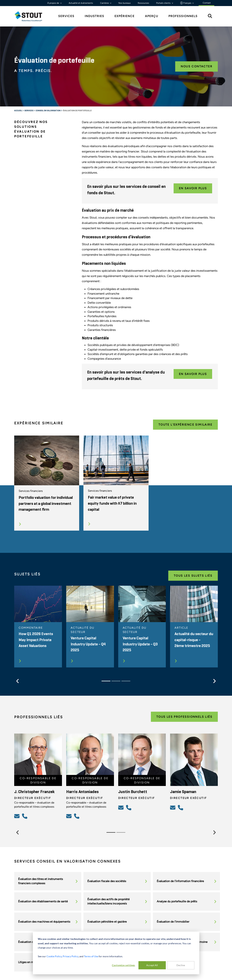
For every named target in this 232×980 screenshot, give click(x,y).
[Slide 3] (126, 681)
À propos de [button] (54, 3)
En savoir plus (193, 188)
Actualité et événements (81, 3)
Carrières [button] (105, 3)
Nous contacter (196, 66)
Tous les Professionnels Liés (184, 717)
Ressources (143, 3)
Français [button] (186, 3)
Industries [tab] (94, 16)
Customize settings (123, 965)
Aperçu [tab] (152, 16)
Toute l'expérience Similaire (185, 425)
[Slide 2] (116, 681)
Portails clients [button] (164, 3)
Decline (181, 965)
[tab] (31, 16)
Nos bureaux (125, 3)
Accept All (152, 965)
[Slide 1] (106, 681)
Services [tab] (66, 16)
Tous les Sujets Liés (193, 576)
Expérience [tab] (125, 16)
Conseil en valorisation (48, 111)
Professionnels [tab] (183, 16)
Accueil (18, 111)
